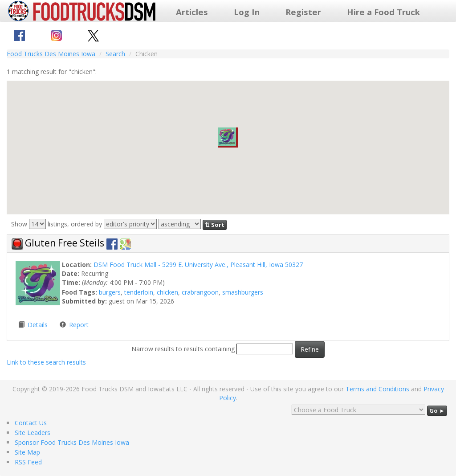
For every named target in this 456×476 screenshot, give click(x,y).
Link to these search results (46, 362)
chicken (167, 292)
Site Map (27, 452)
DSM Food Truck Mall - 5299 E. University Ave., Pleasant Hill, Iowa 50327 (198, 265)
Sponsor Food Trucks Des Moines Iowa (72, 442)
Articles (192, 12)
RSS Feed (28, 462)
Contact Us (31, 423)
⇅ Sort (215, 225)
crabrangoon (200, 292)
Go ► (437, 410)
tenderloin (139, 292)
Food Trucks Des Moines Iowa (51, 54)
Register (303, 12)
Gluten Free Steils (66, 243)
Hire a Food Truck (383, 12)
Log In (247, 12)
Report (79, 325)
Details (39, 325)
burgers (110, 292)
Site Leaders (33, 433)
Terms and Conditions (377, 389)
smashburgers (243, 292)
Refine (310, 349)
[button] (228, 137)
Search (115, 54)
